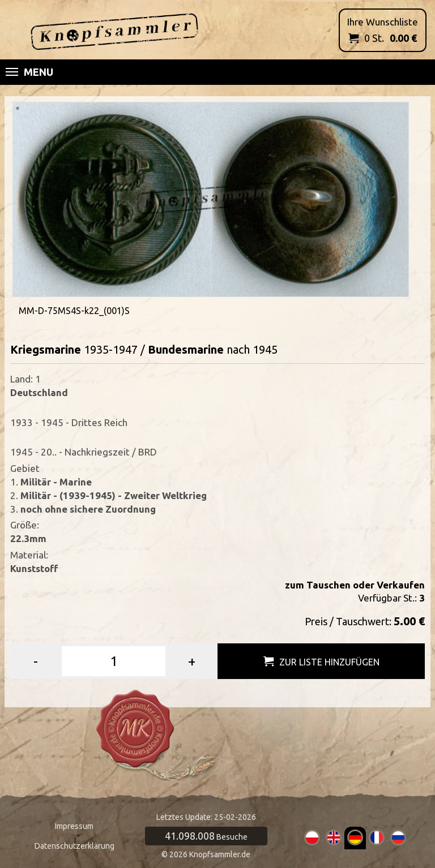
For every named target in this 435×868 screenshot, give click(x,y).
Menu (29, 72)
